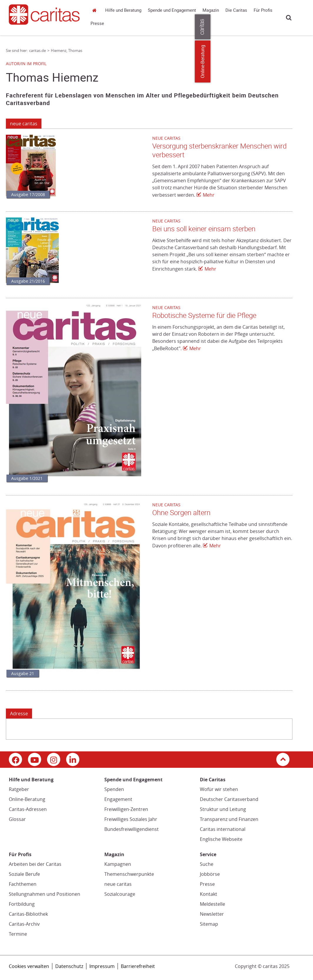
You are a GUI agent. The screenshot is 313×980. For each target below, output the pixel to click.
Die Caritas (236, 10)
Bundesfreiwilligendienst (132, 829)
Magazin (211, 10)
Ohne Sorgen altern (181, 513)
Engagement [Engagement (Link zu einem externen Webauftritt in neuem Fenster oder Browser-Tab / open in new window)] (118, 799)
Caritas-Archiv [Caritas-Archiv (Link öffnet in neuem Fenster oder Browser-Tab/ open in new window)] (24, 924)
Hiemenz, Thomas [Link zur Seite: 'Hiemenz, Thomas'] (67, 50)
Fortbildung (22, 904)
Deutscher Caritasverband (229, 799)
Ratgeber (19, 789)
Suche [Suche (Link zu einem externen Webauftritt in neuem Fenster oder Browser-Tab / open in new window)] (207, 864)
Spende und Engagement (172, 10)
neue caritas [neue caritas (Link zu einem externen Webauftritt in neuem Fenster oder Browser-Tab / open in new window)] (118, 884)
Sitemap (209, 924)
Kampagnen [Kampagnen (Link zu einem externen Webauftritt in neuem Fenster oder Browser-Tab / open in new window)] (118, 864)
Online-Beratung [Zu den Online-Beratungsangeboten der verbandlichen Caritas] (305, 61)
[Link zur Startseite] (44, 15)
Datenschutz (69, 966)
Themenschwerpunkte (129, 874)
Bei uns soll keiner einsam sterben (204, 229)
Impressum (102, 966)
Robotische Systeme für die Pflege (204, 316)
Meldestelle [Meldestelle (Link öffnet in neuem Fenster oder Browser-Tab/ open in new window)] (212, 904)
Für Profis (263, 10)
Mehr (209, 195)
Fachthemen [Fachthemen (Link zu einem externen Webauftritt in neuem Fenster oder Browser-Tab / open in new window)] (23, 884)
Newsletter (212, 914)
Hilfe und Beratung (123, 10)
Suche (289, 17)
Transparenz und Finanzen (229, 819)
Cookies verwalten (29, 966)
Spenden (114, 789)
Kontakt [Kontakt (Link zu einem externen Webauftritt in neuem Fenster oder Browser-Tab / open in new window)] (209, 894)
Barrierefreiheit (138, 966)
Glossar (17, 819)
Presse (97, 23)
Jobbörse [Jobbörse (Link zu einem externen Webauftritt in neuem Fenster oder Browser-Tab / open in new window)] (210, 874)
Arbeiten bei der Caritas (35, 864)
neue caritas (24, 124)
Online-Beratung (27, 799)
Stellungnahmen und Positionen (45, 894)
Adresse (19, 714)
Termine (18, 934)
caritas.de (96, 10)
